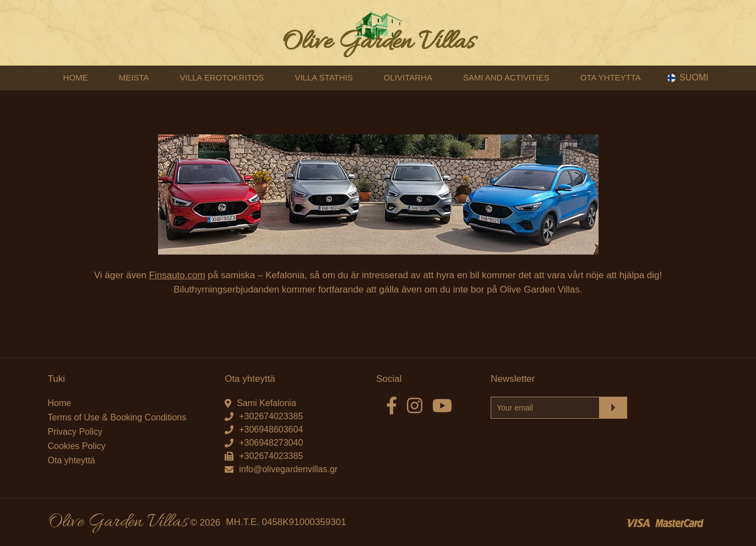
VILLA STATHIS (323, 77)
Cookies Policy (77, 446)
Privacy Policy (75, 432)
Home (60, 403)
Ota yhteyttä (72, 460)
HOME (76, 77)
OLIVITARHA (408, 77)
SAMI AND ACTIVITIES (506, 77)
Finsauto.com (177, 276)
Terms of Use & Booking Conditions (117, 417)
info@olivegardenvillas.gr (288, 469)
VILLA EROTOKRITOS (222, 77)
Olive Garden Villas (378, 43)
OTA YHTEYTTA (611, 77)
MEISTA (134, 77)
